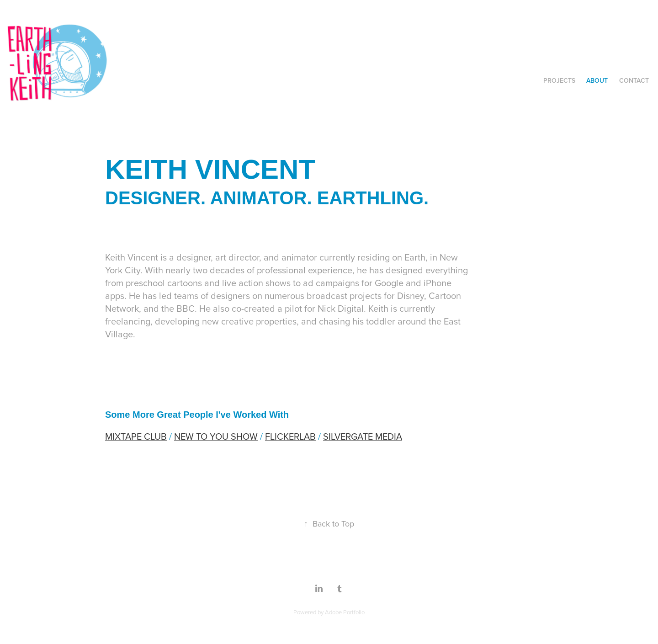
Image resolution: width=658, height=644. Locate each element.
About (597, 80)
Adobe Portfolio (345, 612)
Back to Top (329, 524)
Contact (634, 80)
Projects (559, 80)
